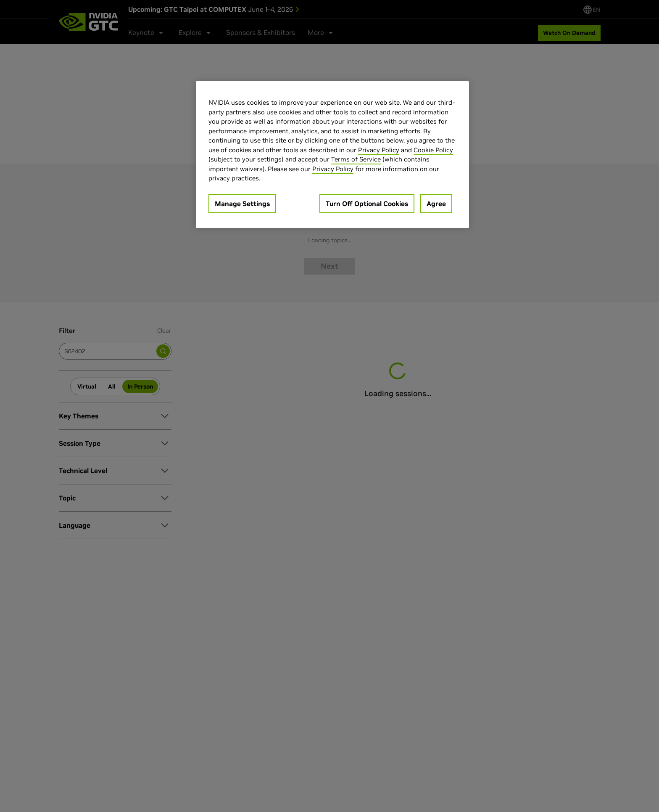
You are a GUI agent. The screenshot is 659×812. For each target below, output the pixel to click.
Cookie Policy (433, 150)
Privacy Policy (379, 150)
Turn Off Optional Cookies (367, 204)
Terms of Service (356, 159)
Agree (436, 204)
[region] (332, 155)
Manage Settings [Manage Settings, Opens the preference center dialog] (242, 204)
